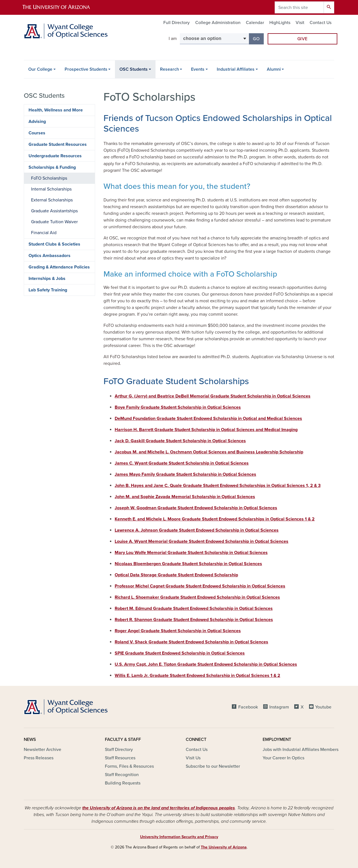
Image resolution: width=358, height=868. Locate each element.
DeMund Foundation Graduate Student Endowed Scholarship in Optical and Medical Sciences (208, 418)
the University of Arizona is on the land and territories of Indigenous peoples (159, 808)
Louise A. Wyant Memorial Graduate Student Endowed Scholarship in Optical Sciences (202, 541)
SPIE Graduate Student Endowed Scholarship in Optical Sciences (180, 653)
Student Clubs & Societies (54, 244)
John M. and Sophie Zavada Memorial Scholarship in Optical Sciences (185, 497)
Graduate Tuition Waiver (54, 222)
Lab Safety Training (48, 290)
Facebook (248, 707)
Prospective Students (86, 69)
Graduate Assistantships (54, 211)
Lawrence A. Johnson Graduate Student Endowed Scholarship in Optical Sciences (197, 530)
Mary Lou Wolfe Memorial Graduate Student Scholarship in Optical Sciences (191, 553)
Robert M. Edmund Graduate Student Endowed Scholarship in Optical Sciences (194, 608)
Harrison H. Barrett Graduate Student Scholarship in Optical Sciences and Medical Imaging (206, 430)
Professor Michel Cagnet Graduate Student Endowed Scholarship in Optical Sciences (200, 586)
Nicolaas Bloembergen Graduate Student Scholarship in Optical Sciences (188, 564)
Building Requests (123, 783)
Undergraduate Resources (55, 156)
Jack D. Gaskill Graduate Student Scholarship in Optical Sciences (180, 441)
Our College (40, 69)
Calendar (255, 23)
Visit (300, 23)
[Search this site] (299, 7)
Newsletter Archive (43, 750)
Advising (37, 122)
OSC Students (134, 69)
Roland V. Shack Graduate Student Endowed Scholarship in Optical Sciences (191, 642)
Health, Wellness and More (56, 110)
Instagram (279, 707)
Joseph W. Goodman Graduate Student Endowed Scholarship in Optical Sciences (196, 508)
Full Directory (176, 23)
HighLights (280, 23)
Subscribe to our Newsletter (213, 766)
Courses (37, 133)
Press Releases (39, 758)
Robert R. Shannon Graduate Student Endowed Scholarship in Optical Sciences (194, 620)
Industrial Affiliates (236, 69)
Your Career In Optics (283, 758)
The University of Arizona (224, 847)
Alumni (274, 69)
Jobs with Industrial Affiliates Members (301, 750)
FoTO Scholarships (49, 178)
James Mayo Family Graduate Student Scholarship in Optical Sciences (185, 474)
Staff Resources (120, 758)
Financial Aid (44, 233)
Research (169, 69)
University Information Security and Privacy (179, 837)
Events (198, 69)
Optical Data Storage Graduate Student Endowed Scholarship (176, 575)
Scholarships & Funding (52, 167)
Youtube (323, 707)
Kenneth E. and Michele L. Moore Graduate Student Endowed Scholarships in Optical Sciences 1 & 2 (215, 519)
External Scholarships (52, 200)
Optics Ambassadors (50, 256)
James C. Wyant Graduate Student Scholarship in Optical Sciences (182, 463)
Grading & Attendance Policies (59, 267)
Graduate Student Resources (58, 144)
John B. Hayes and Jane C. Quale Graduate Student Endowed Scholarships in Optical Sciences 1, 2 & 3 (218, 486)
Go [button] (258, 38)
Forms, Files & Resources (129, 766)
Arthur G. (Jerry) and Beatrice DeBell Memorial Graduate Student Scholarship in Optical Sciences (213, 396)
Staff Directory (119, 750)
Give (303, 39)
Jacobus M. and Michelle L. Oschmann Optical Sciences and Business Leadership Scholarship (209, 452)
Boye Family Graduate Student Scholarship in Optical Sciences (178, 407)
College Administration (218, 23)
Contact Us (321, 23)
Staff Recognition (122, 775)
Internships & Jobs (47, 279)
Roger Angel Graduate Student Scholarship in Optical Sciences (178, 631)
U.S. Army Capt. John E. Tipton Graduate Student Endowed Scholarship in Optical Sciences (206, 664)
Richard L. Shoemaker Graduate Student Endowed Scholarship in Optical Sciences (197, 597)
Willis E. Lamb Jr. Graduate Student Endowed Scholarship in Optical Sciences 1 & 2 (197, 676)
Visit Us (193, 758)
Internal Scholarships (51, 189)
